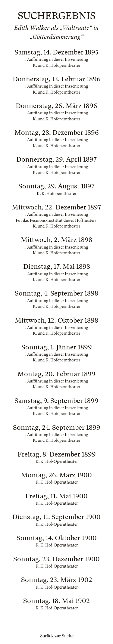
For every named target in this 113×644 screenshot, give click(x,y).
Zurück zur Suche (57, 636)
